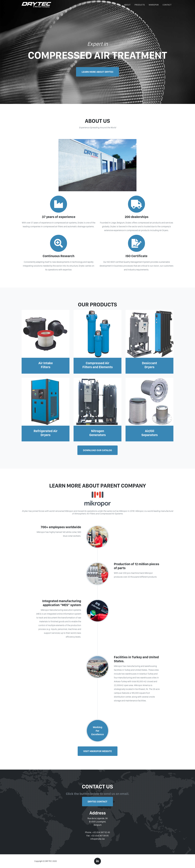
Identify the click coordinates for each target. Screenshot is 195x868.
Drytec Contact (98, 802)
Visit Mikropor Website (98, 751)
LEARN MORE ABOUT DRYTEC (98, 72)
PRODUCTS (140, 7)
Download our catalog (98, 450)
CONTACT (167, 7)
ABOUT (127, 7)
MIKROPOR (154, 7)
